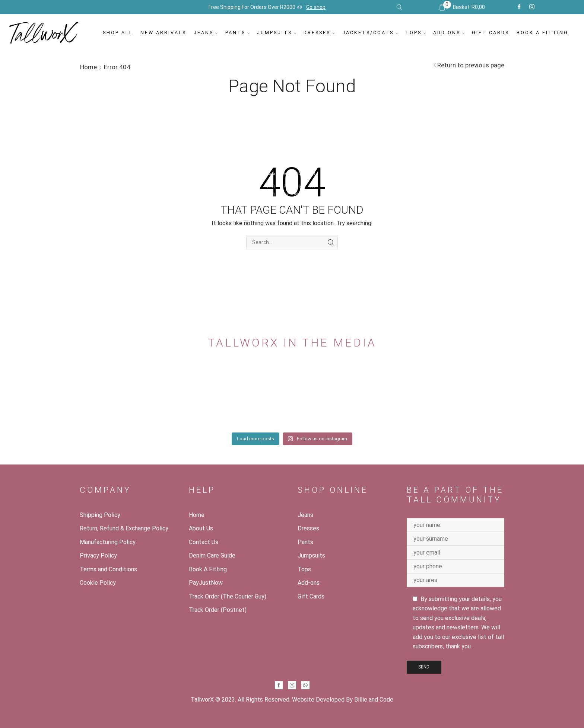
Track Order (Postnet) (218, 610)
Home (88, 67)
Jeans (206, 33)
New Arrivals (163, 33)
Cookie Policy (98, 583)
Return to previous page (471, 65)
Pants (237, 33)
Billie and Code (374, 700)
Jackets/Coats (370, 33)
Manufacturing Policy (108, 542)
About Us (201, 528)
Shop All (118, 33)
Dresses (319, 33)
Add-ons (449, 33)
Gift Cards (491, 33)
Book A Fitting (542, 33)
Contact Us (204, 542)
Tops (415, 33)
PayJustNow (206, 583)
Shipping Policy (100, 515)
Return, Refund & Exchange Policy (124, 528)
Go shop (316, 7)
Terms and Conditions (108, 569)
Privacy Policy (98, 555)
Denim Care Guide (212, 555)
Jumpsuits (277, 33)
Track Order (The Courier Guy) (228, 596)
